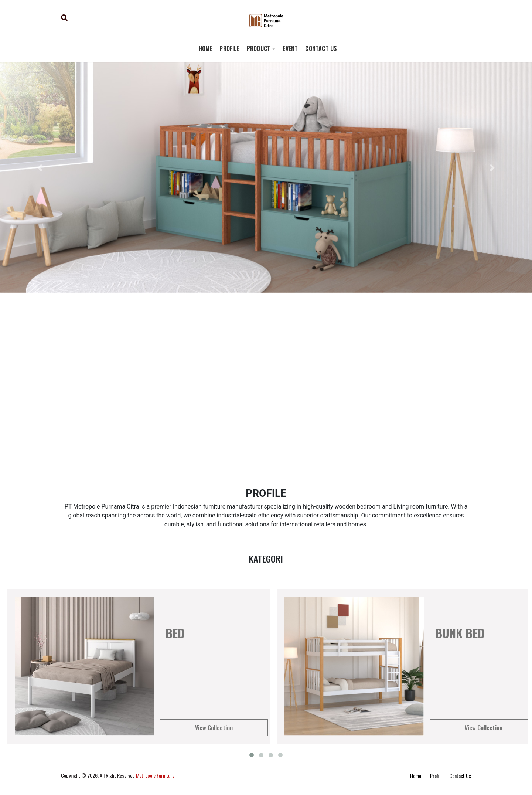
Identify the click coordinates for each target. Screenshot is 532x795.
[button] (40, 168)
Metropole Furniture (155, 775)
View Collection (214, 728)
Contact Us (460, 776)
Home (416, 776)
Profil (435, 776)
